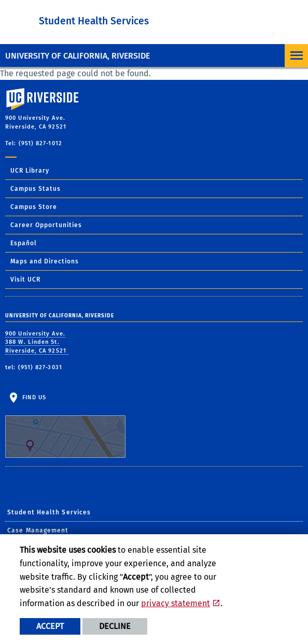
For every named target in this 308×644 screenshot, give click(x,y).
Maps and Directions (45, 261)
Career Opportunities (46, 225)
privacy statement (176, 603)
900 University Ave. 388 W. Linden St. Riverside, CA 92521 (37, 342)
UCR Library (30, 171)
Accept (50, 626)
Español (24, 243)
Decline (115, 626)
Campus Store (34, 207)
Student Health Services (94, 21)
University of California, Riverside (78, 56)
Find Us (65, 426)
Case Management (38, 530)
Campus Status (36, 189)
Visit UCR (25, 279)
